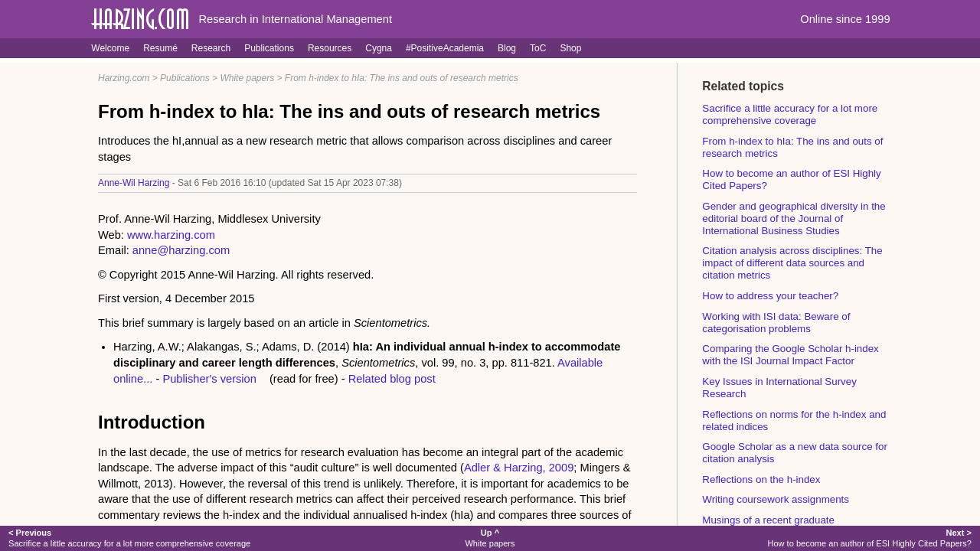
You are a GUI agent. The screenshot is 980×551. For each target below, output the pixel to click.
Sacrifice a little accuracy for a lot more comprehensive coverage (790, 114)
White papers (247, 78)
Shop (570, 48)
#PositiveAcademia (445, 48)
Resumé (160, 48)
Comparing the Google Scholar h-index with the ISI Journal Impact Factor (790, 355)
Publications (269, 48)
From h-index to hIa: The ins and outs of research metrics (402, 78)
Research (211, 48)
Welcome (110, 48)
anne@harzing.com (181, 250)
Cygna (379, 48)
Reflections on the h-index (761, 479)
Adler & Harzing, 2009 (519, 468)
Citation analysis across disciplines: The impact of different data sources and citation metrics (792, 263)
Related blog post (392, 379)
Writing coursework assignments (776, 499)
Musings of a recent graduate (768, 520)
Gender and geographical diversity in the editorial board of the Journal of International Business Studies (794, 218)
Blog (507, 48)
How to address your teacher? (770, 296)
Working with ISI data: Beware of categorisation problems (776, 323)
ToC (538, 48)
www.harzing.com (171, 235)
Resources (330, 48)
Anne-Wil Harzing (134, 183)
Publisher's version (209, 379)
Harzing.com (124, 78)
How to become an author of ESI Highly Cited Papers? (869, 538)
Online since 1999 (845, 19)
